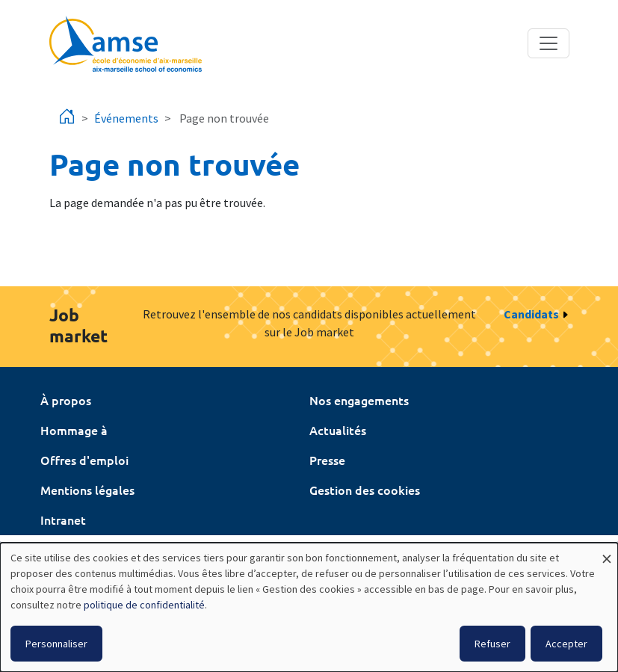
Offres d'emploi (84, 460)
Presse (327, 460)
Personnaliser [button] (56, 644)
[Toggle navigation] (549, 43)
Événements (126, 118)
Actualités (338, 430)
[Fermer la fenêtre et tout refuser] (607, 552)
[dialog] (309, 607)
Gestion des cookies (365, 490)
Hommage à (74, 430)
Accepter (566, 644)
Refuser (492, 644)
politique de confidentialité (144, 605)
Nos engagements (359, 400)
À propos (66, 400)
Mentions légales (87, 490)
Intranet (63, 520)
